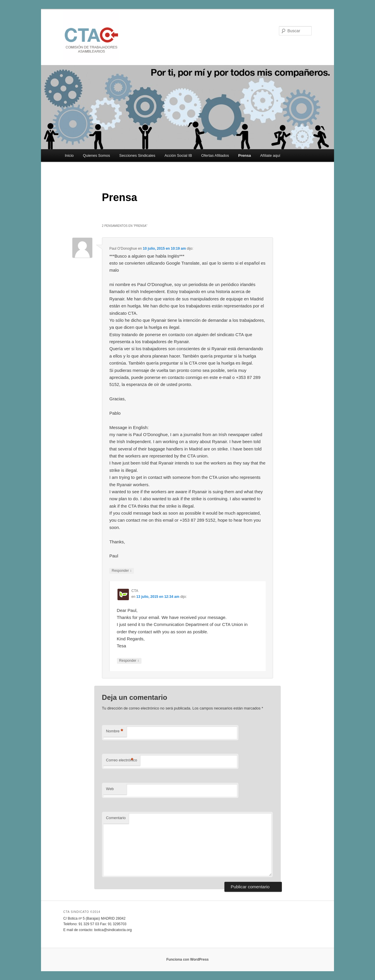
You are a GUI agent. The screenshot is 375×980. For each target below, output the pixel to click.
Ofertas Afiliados (215, 155)
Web (110, 789)
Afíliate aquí (270, 155)
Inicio (69, 155)
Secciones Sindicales (137, 155)
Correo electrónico (122, 760)
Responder (122, 571)
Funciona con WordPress (187, 959)
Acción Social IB (178, 155)
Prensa (244, 155)
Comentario (116, 818)
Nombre (115, 731)
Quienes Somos (97, 155)
